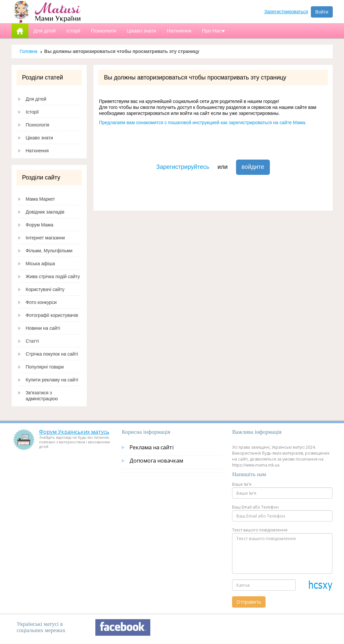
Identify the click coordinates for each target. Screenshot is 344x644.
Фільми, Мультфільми (49, 251)
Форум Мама (40, 225)
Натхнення (37, 151)
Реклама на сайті (151, 447)
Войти (322, 12)
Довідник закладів (45, 212)
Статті (32, 341)
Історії (32, 112)
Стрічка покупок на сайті (52, 354)
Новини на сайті (43, 328)
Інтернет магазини (45, 238)
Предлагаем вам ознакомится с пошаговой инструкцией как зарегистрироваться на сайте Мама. (203, 123)
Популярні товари (45, 367)
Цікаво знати (40, 138)
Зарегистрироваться (286, 12)
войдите (253, 167)
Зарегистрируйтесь (183, 167)
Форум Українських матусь (74, 432)
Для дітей (36, 99)
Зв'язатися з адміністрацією (42, 396)
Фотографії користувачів (52, 315)
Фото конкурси (41, 302)
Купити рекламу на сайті (52, 380)
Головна (29, 51)
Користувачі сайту (45, 289)
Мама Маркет (40, 199)
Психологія (38, 125)
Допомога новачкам (156, 461)
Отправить (249, 602)
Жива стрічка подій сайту (53, 276)
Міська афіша (41, 264)
